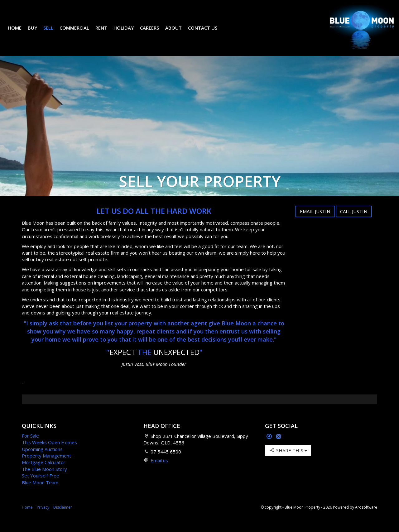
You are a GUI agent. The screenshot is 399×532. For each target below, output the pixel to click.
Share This (288, 460)
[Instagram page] (279, 446)
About (178, 32)
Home (19, 32)
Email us (159, 470)
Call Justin (354, 221)
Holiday (128, 32)
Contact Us (207, 32)
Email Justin (315, 221)
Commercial (79, 32)
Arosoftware (366, 517)
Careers (154, 32)
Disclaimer (63, 517)
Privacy (43, 517)
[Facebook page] (270, 446)
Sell (53, 32)
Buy (37, 32)
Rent (106, 32)
